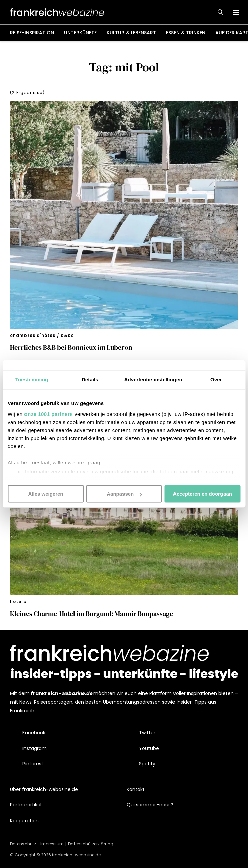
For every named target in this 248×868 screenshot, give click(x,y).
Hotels (18, 602)
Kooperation (24, 821)
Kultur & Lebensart (131, 33)
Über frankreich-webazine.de (44, 789)
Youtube (149, 748)
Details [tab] (90, 379)
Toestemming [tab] (32, 379)
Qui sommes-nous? (150, 805)
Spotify (147, 764)
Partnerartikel (26, 805)
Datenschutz (23, 844)
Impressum (52, 844)
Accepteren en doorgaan (202, 494)
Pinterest (33, 764)
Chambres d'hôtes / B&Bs (42, 335)
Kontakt (136, 789)
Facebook (34, 733)
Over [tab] (216, 379)
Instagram (35, 748)
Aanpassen (124, 494)
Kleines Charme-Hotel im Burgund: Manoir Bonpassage (92, 614)
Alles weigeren (45, 494)
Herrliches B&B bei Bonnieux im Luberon (71, 347)
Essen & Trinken (186, 33)
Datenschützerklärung (91, 844)
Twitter (147, 733)
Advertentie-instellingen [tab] (153, 379)
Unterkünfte (80, 33)
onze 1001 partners (48, 414)
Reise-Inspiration (32, 33)
